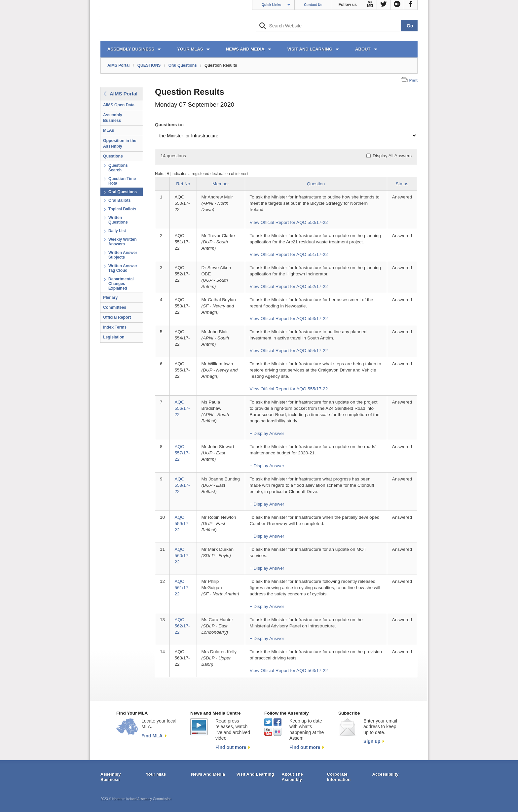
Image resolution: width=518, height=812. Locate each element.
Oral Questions (183, 65)
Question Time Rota (122, 181)
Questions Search (118, 168)
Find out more (231, 747)
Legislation (114, 337)
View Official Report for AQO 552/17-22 (289, 286)
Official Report (117, 317)
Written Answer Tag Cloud (123, 268)
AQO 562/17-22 (182, 626)
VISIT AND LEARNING (310, 49)
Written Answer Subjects (123, 255)
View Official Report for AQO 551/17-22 (289, 254)
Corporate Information (339, 777)
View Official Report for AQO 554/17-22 (289, 351)
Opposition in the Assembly (120, 143)
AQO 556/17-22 (182, 408)
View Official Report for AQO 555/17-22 (289, 389)
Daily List (117, 231)
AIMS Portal (118, 65)
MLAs (109, 130)
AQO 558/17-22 (182, 485)
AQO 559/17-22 (182, 524)
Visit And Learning (255, 774)
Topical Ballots (122, 209)
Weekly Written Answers (123, 242)
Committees (115, 307)
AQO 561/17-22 (182, 588)
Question (316, 184)
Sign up (372, 741)
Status (402, 184)
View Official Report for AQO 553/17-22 (289, 318)
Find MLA (152, 736)
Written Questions (118, 220)
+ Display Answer (267, 433)
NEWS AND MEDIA (245, 49)
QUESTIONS (149, 65)
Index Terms (115, 327)
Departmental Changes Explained (121, 284)
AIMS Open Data (119, 105)
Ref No (183, 184)
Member (221, 184)
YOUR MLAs (190, 49)
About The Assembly (292, 777)
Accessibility (386, 774)
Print (413, 80)
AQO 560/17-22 (182, 556)
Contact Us (313, 5)
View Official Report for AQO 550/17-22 (289, 222)
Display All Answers (392, 156)
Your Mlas (156, 774)
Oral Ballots (119, 200)
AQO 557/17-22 (182, 453)
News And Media (208, 774)
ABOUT (363, 49)
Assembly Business (113, 118)
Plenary (110, 298)
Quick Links (272, 5)
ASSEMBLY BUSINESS (131, 49)
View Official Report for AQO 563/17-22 (289, 671)
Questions (113, 156)
